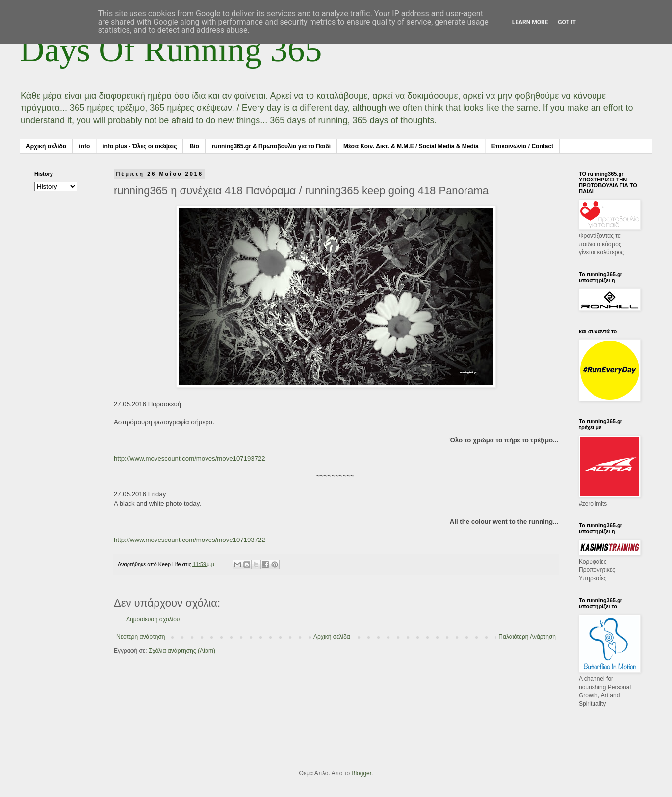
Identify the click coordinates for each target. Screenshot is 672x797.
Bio (194, 146)
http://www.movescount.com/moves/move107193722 (190, 458)
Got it (567, 22)
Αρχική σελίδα (46, 146)
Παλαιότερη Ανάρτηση (527, 637)
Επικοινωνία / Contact (522, 146)
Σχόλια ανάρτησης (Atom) (182, 651)
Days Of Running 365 (171, 50)
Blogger (361, 773)
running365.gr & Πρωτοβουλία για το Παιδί (271, 146)
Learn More (530, 22)
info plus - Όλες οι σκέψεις (140, 146)
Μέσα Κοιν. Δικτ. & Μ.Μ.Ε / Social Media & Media (411, 146)
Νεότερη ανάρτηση (141, 637)
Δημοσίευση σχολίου (153, 619)
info (84, 146)
